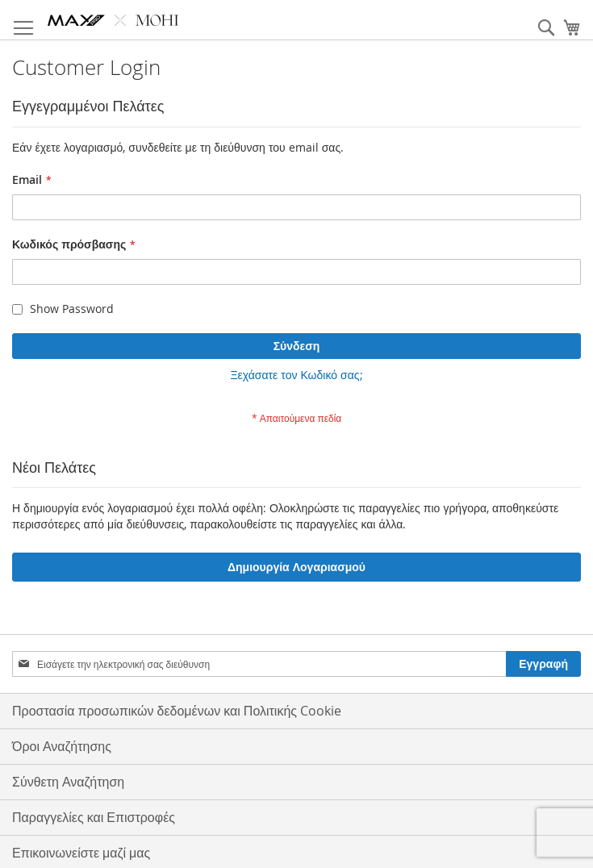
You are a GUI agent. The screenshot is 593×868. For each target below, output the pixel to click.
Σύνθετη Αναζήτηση (68, 782)
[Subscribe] (543, 664)
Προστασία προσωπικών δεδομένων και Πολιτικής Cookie (177, 711)
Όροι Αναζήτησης (62, 746)
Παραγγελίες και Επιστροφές (94, 817)
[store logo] (113, 20)
